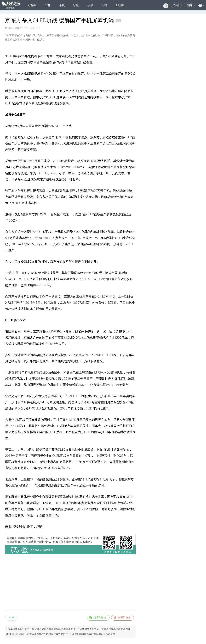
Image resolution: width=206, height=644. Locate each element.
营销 (104, 5)
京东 (12, 617)
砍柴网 (32, 5)
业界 (48, 5)
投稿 (176, 5)
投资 (83, 161)
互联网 (120, 5)
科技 (30, 62)
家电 (76, 5)
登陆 (189, 5)
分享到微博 (124, 617)
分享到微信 (100, 617)
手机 (62, 5)
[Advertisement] (70, 583)
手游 (90, 5)
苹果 (117, 420)
